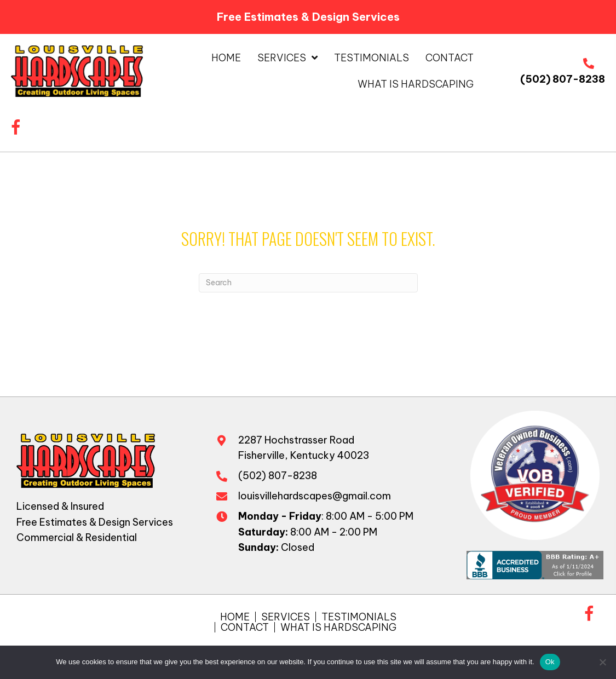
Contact (245, 627)
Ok (550, 662)
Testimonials (359, 617)
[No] (602, 662)
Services (286, 617)
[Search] (308, 283)
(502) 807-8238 (563, 79)
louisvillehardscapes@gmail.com (315, 496)
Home (235, 617)
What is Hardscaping (338, 627)
